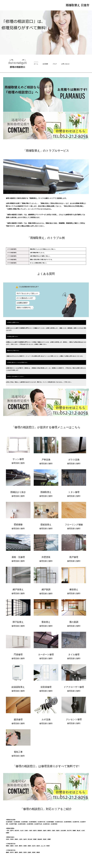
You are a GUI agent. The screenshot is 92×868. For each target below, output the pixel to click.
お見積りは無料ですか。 (14, 322)
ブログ (55, 64)
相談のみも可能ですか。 (14, 351)
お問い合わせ (65, 64)
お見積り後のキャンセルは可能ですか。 (18, 362)
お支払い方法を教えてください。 (16, 376)
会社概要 (45, 64)
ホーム (36, 64)
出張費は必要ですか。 (13, 337)
